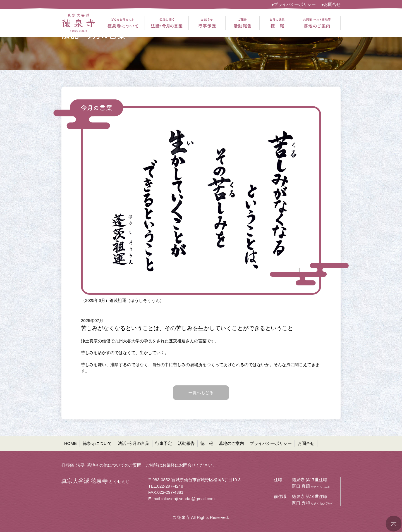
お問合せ (306, 443)
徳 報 (207, 443)
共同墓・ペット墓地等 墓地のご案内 (317, 23)
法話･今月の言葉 (134, 443)
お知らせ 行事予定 (207, 23)
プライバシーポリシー (271, 443)
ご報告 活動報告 (242, 23)
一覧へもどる (201, 393)
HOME (70, 443)
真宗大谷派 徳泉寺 (78, 23)
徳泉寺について (97, 443)
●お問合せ (331, 4)
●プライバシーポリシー (294, 4)
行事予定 (164, 443)
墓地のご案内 (231, 443)
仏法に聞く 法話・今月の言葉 (167, 23)
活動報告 (186, 443)
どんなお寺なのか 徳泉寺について (123, 23)
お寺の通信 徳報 (277, 23)
